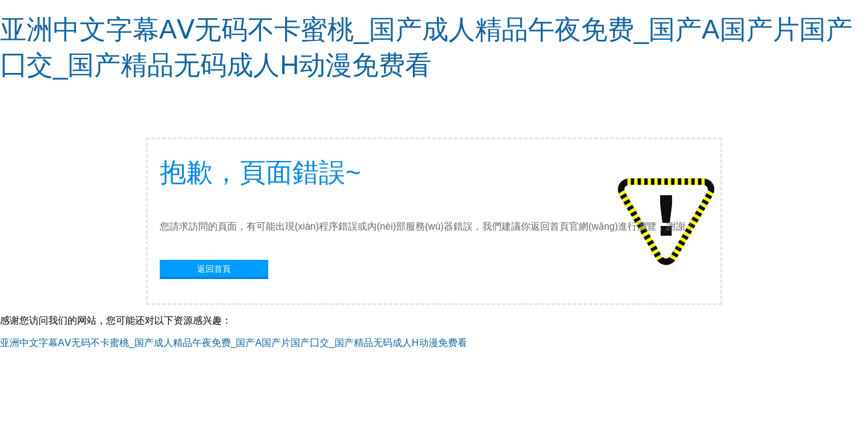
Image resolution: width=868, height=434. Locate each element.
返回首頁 (214, 269)
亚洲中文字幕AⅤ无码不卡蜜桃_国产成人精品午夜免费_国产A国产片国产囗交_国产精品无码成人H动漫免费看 (234, 343)
